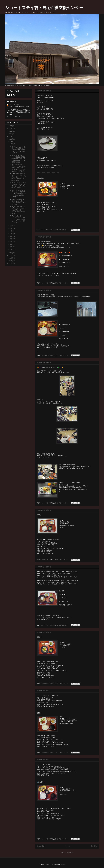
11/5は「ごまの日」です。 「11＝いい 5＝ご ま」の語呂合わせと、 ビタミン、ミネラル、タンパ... (18, 219)
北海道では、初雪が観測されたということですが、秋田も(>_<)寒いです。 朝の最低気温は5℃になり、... (18, 194)
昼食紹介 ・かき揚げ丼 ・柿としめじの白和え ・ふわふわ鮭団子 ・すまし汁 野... (18, 202)
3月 (12, 244)
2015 (11, 258)
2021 (11, 131)
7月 (12, 234)
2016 (11, 255)
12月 (12, 141)
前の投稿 (94, 846)
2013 (11, 263)
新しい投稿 (41, 846)
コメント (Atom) (69, 852)
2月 (12, 247)
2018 (11, 139)
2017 (11, 253)
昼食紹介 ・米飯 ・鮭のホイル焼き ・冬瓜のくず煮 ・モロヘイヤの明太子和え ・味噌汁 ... (18, 185)
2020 (11, 134)
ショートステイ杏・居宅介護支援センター (44, 8)
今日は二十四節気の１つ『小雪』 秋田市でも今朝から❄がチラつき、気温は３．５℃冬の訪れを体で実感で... (18, 168)
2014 (11, 261)
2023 (11, 126)
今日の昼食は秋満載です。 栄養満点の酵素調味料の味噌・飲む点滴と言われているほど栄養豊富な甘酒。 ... (18, 159)
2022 (11, 129)
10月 (12, 226)
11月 (12, 144)
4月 (12, 242)
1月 (12, 249)
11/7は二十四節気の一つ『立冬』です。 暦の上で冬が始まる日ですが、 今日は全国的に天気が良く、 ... (18, 210)
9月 (12, 228)
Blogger (63, 864)
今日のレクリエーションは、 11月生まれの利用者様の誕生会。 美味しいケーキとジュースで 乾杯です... (18, 150)
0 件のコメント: (64, 230)
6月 (12, 236)
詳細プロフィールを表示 (14, 117)
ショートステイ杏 (14, 105)
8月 (12, 231)
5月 (12, 239)
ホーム (68, 846)
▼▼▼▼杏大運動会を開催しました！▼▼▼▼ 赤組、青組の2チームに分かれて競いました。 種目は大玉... (18, 177)
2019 (11, 136)
